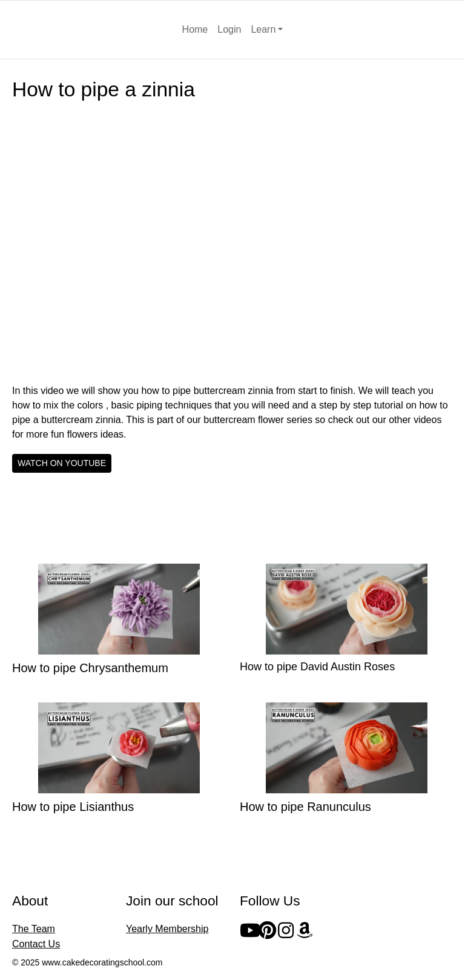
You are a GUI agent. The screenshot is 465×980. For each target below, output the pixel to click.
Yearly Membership (167, 929)
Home (195, 29)
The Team (34, 929)
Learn (263, 29)
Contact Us (36, 944)
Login (229, 29)
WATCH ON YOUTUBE (62, 463)
